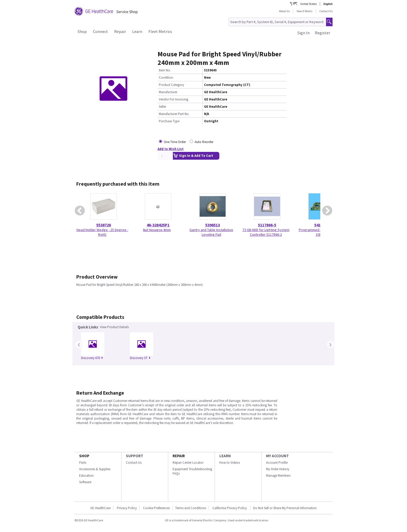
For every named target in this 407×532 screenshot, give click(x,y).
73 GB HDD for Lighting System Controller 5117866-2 (266, 232)
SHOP (84, 456)
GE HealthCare (100, 508)
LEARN (225, 456)
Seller (162, 107)
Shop (82, 31)
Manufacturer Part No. (174, 114)
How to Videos (230, 463)
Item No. (165, 70)
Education (86, 476)
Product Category (171, 85)
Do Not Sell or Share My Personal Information (285, 508)
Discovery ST (140, 358)
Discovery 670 (92, 358)
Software (85, 482)
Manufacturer (168, 92)
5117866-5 (267, 225)
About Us (284, 11)
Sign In (304, 33)
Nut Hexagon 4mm (157, 230)
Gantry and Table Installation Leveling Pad (211, 232)
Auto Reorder (204, 142)
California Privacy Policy (230, 508)
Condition (166, 78)
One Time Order (175, 142)
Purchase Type (169, 121)
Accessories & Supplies (95, 469)
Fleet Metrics (160, 31)
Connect (100, 31)
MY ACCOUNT (277, 456)
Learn (137, 31)
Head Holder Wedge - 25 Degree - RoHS (102, 232)
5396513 (213, 225)
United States (308, 4)
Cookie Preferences (156, 508)
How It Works (304, 11)
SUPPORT (135, 456)
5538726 (104, 225)
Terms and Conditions (191, 508)
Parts (83, 463)
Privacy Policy (127, 508)
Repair (120, 31)
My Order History (278, 469)
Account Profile (277, 463)
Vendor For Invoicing (174, 99)
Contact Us (326, 11)
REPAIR (179, 456)
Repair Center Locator (188, 463)
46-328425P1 (158, 225)
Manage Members (278, 476)
